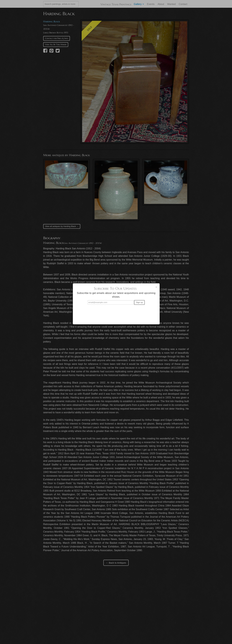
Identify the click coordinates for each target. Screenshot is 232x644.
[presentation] (116, 313)
